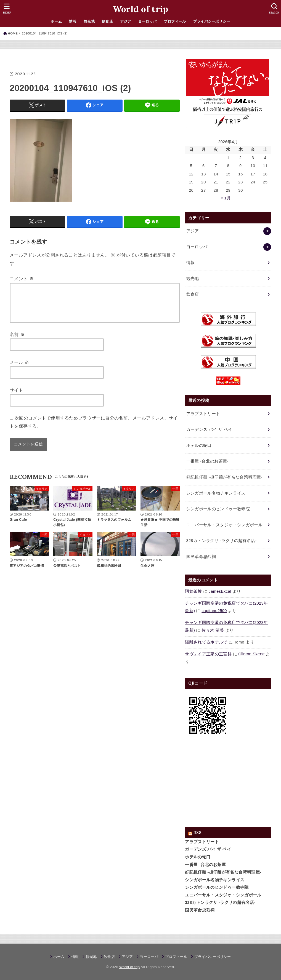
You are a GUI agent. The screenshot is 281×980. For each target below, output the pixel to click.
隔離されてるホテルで (206, 642)
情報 (73, 21)
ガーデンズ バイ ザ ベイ (208, 849)
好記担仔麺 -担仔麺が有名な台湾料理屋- (223, 872)
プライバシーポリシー (212, 21)
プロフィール (175, 21)
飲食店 (107, 21)
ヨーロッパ (148, 21)
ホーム (56, 21)
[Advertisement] (228, 783)
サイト (16, 397)
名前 (17, 341)
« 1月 (226, 198)
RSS (197, 833)
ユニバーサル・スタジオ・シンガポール (223, 895)
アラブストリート (202, 842)
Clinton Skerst (251, 654)
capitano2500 (214, 611)
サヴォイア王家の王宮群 (208, 654)
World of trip (141, 9)
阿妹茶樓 (193, 591)
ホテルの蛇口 (198, 857)
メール (19, 369)
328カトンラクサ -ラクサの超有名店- (220, 902)
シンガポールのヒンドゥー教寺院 (217, 887)
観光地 (89, 21)
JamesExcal (220, 591)
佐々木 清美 (213, 630)
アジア (126, 21)
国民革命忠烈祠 (200, 910)
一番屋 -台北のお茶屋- (206, 865)
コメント (22, 279)
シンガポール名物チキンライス (215, 880)
